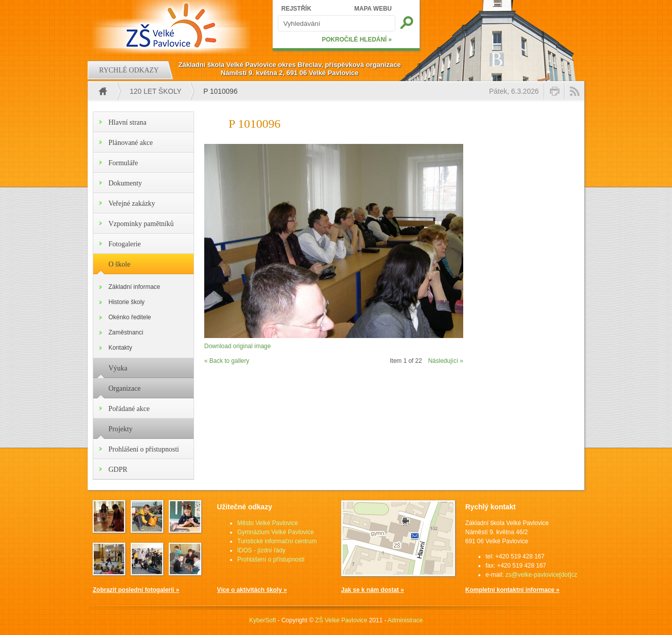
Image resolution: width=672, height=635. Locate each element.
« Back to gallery (227, 361)
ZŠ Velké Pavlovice (341, 620)
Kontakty (120, 348)
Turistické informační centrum (277, 541)
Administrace (405, 620)
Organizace (124, 388)
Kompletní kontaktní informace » (512, 590)
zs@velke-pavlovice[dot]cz (541, 575)
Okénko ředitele (130, 317)
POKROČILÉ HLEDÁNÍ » (357, 40)
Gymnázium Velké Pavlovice (275, 532)
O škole (119, 264)
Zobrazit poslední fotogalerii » (136, 590)
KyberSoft (263, 620)
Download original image (237, 346)
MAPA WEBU (373, 9)
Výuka (118, 368)
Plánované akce (130, 143)
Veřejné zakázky (132, 203)
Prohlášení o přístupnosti (144, 449)
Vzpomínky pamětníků (141, 224)
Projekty (120, 429)
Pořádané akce (129, 409)
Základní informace (134, 287)
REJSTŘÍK (296, 9)
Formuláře (123, 163)
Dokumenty (125, 183)
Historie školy (126, 302)
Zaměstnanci (126, 332)
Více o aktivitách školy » (252, 590)
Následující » (446, 361)
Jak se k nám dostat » (372, 590)
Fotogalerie (125, 244)
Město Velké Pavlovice (268, 523)
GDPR (118, 470)
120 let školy (156, 91)
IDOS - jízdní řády (261, 550)
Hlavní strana (127, 122)
